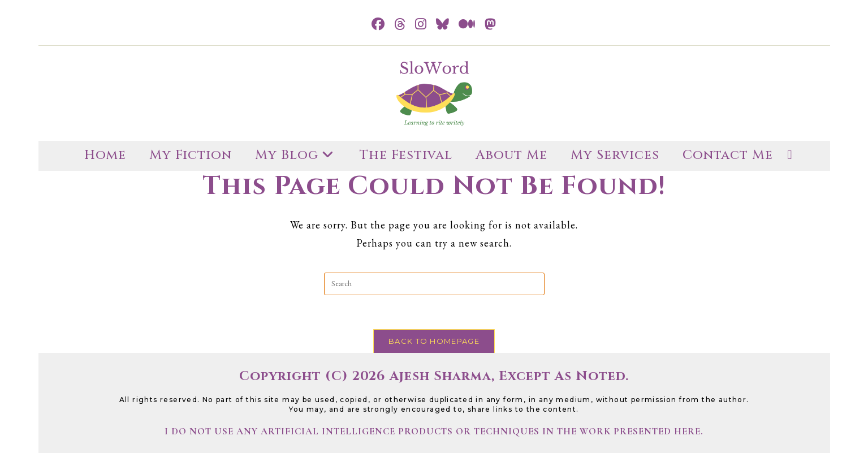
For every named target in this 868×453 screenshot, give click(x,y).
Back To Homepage (434, 341)
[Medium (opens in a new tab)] (467, 25)
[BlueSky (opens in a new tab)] (443, 25)
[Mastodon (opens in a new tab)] (491, 25)
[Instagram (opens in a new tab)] (421, 25)
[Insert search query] (434, 284)
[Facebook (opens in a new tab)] (378, 25)
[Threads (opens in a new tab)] (400, 25)
